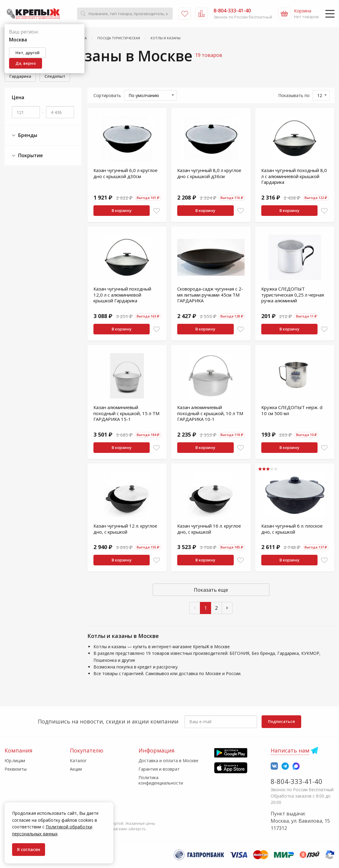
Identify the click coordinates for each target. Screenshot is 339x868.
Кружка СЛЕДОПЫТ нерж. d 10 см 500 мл (292, 410)
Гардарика (20, 76)
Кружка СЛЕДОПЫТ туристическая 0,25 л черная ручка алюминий (293, 295)
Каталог (78, 761)
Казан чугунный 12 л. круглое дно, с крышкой (125, 529)
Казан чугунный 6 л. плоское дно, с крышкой (292, 529)
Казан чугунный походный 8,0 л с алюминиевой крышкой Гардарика (294, 176)
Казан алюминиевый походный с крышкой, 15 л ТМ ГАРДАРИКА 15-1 (126, 413)
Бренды (24, 135)
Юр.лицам (15, 761)
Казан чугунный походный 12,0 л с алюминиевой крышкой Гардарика (122, 295)
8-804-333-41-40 (297, 781)
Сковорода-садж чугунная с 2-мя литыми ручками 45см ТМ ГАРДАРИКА (210, 295)
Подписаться (281, 721)
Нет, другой (28, 53)
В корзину (122, 210)
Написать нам (290, 750)
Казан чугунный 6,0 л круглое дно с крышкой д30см (125, 173)
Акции (76, 769)
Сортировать (107, 95)
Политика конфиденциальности (161, 780)
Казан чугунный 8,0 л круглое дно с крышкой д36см (209, 173)
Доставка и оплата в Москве (168, 761)
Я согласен (29, 849)
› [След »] (227, 607)
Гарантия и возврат (159, 769)
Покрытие (27, 156)
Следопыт (55, 76)
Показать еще (211, 590)
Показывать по (294, 95)
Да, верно (26, 63)
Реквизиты (16, 769)
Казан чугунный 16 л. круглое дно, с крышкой (209, 529)
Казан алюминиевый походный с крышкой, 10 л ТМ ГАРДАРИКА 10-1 (210, 413)
